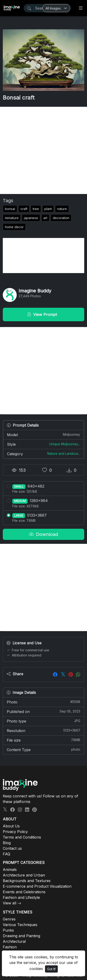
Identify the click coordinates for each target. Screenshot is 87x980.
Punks (8, 930)
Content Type (43, 749)
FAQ (6, 854)
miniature (12, 218)
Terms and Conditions (22, 837)
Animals (10, 870)
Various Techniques (20, 925)
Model (43, 435)
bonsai (10, 209)
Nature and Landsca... (64, 453)
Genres (9, 919)
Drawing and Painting (21, 936)
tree (36, 209)
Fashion (10, 947)
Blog (7, 843)
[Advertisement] (43, 150)
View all (10, 903)
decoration (61, 218)
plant (48, 209)
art (45, 218)
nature (62, 209)
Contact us (12, 848)
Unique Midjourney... (65, 444)
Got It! (51, 969)
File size (43, 740)
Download (43, 534)
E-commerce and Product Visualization (37, 886)
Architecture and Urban (24, 875)
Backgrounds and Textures (27, 881)
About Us (11, 826)
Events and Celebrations (24, 892)
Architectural (14, 941)
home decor (14, 227)
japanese (31, 218)
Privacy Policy (15, 832)
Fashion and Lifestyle (21, 897)
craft (24, 209)
